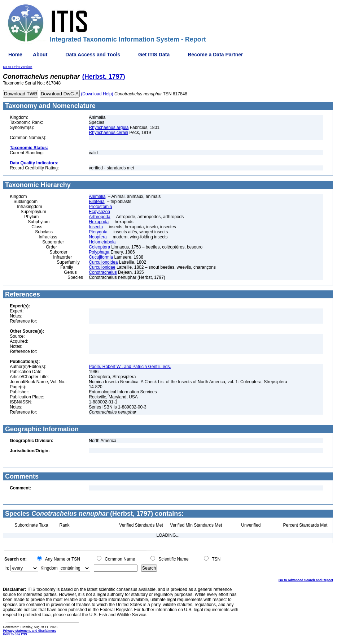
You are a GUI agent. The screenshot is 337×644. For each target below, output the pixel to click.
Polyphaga (99, 252)
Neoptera (98, 237)
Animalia (97, 196)
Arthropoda (99, 217)
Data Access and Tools (93, 55)
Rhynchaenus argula (109, 127)
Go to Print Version (18, 67)
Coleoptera (99, 247)
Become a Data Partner (215, 55)
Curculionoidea (103, 262)
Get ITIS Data (154, 55)
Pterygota (98, 232)
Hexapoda (99, 222)
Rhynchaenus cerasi (108, 133)
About (40, 55)
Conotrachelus (103, 272)
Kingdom (49, 568)
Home (15, 55)
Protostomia (100, 207)
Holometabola (102, 242)
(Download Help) (97, 94)
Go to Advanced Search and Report (306, 580)
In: (7, 568)
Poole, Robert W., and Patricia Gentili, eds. (130, 367)
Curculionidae (102, 267)
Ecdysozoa (99, 212)
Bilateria (97, 202)
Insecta (96, 227)
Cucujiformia (101, 257)
